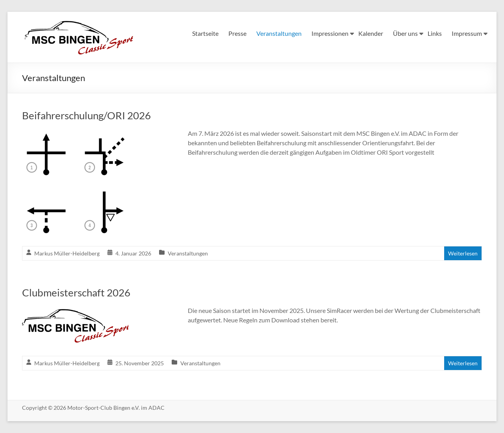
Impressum (467, 33)
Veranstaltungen (279, 33)
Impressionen (330, 33)
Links (435, 33)
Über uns (405, 33)
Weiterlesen (463, 253)
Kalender (371, 33)
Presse (237, 33)
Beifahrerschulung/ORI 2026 (86, 115)
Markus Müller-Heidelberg (67, 253)
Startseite (205, 33)
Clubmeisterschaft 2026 (76, 292)
